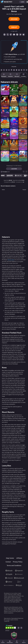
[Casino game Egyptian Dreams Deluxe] (14, 144)
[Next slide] (26, 172)
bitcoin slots (11, 260)
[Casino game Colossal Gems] (14, 133)
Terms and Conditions (14, 565)
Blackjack (4, 75)
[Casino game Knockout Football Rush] (5, 89)
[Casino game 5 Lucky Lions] (14, 100)
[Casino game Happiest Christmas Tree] (5, 144)
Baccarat (17, 75)
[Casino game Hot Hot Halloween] (23, 144)
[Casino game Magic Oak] (5, 111)
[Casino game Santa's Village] (23, 155)
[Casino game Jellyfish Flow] (14, 122)
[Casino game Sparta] (5, 100)
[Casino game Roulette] (23, 89)
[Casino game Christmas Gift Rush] (5, 122)
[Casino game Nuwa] (5, 155)
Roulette (10, 75)
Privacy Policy (18, 562)
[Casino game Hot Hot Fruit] (23, 100)
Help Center (10, 558)
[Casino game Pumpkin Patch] (14, 155)
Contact (8, 562)
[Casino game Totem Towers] (23, 111)
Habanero (5, 94)
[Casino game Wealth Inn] (23, 122)
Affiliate (19, 558)
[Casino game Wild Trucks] (23, 133)
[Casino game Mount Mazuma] (14, 111)
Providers (23, 75)
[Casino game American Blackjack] (14, 89)
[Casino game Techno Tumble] (5, 133)
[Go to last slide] (24, 172)
